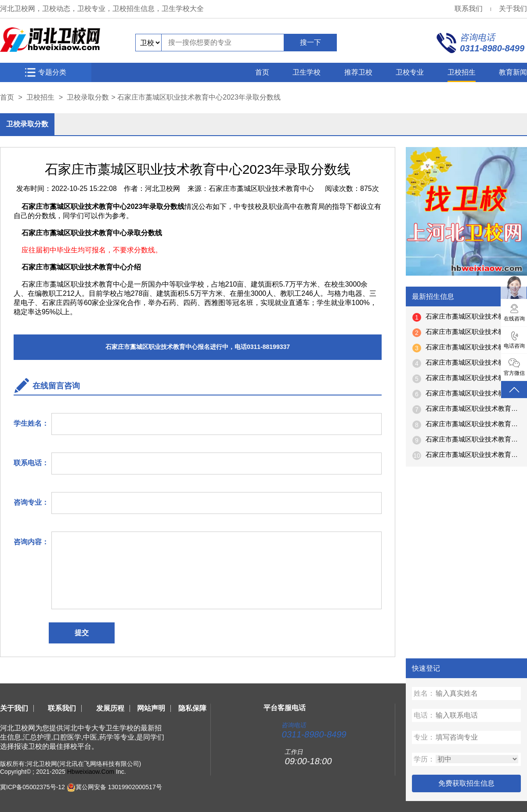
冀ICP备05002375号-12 (32, 787)
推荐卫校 (358, 72)
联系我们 (469, 9)
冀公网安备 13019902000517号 (119, 787)
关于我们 (513, 9)
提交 (82, 633)
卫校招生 (462, 72)
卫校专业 (410, 72)
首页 (262, 72)
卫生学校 (307, 72)
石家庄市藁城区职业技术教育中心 (261, 189)
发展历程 (110, 708)
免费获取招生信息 (466, 783)
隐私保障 (192, 708)
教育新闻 (513, 72)
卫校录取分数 (88, 97)
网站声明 (151, 708)
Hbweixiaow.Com (91, 772)
